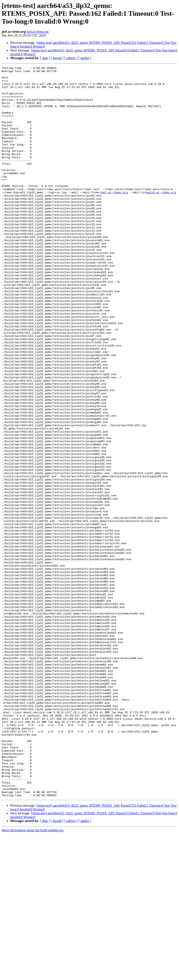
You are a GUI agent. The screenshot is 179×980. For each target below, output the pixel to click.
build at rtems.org (161, 218)
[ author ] (85, 58)
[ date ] (45, 58)
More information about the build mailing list (33, 976)
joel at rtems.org (37, 32)
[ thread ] (57, 58)
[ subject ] (71, 58)
